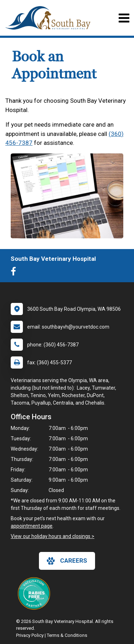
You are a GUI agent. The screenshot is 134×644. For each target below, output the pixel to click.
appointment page (32, 526)
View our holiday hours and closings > (53, 536)
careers (67, 561)
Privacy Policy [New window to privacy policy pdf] (30, 635)
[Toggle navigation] (124, 18)
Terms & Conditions (67, 635)
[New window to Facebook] (15, 273)
